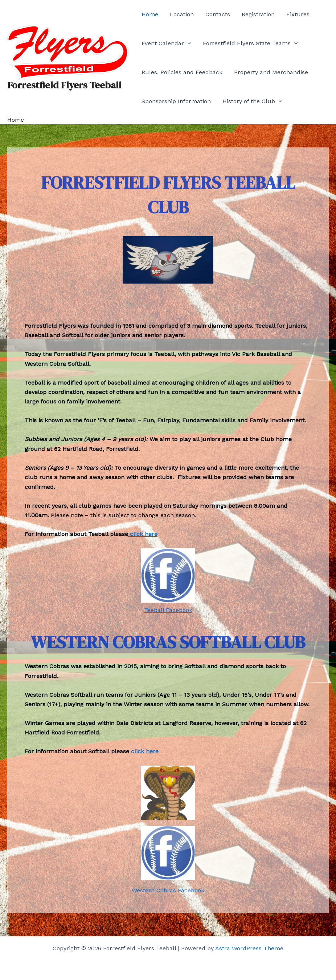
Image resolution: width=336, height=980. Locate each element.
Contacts (218, 14)
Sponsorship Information (176, 101)
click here (143, 534)
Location (182, 14)
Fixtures (298, 14)
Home (150, 14)
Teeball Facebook (168, 610)
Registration (258, 14)
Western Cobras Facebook (168, 890)
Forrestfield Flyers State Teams (250, 43)
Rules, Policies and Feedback (182, 72)
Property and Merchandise (271, 72)
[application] (188, 43)
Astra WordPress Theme (249, 948)
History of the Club (252, 101)
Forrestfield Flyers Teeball (64, 85)
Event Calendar (166, 43)
